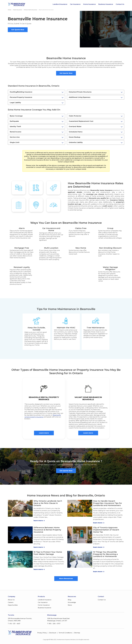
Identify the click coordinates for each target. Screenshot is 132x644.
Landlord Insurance (60, 4)
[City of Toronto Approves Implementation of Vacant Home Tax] (80, 535)
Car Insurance (75, 4)
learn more (38, 521)
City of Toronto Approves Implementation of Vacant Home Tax (106, 530)
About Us (11, 600)
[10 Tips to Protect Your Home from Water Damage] (20, 559)
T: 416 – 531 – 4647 (14, 624)
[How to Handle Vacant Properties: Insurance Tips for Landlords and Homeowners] (80, 508)
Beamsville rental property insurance (43, 416)
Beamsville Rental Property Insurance (44, 398)
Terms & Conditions (65, 633)
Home (9, 10)
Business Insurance (106, 4)
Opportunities (13, 605)
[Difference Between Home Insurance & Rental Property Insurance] (20, 535)
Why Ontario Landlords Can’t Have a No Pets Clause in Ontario (48, 503)
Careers (11, 602)
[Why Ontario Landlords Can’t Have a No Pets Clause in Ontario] (20, 508)
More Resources (66, 579)
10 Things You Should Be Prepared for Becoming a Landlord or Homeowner (105, 554)
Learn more (44, 433)
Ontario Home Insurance (30, 10)
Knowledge (72, 602)
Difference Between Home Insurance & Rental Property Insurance (47, 530)
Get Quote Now (18, 30)
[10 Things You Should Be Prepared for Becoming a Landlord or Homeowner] (80, 559)
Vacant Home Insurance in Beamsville (88, 398)
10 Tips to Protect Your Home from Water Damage (48, 553)
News (70, 605)
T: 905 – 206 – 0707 (54, 624)
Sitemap (77, 633)
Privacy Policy (42, 633)
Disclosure (53, 633)
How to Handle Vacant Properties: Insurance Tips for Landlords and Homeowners (108, 503)
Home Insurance (89, 4)
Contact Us (120, 4)
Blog (69, 600)
